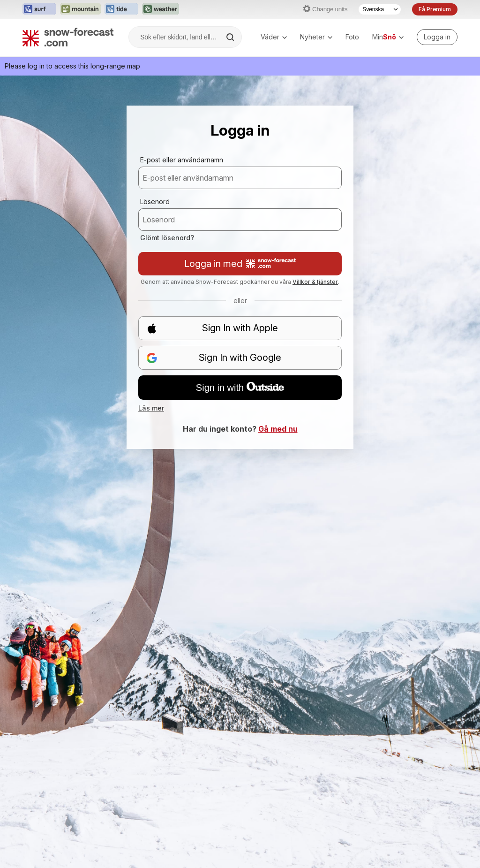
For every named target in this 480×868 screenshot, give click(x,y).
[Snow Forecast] (68, 37)
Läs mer (151, 408)
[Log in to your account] (437, 37)
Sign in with (240, 388)
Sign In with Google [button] (214, 358)
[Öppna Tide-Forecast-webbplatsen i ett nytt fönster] (121, 9)
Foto (352, 37)
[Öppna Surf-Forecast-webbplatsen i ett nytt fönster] (39, 9)
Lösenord (155, 202)
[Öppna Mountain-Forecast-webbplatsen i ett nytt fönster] (80, 9)
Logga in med (240, 264)
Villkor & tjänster (315, 282)
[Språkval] (380, 9)
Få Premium (435, 9)
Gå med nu (278, 429)
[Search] (231, 37)
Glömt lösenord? (167, 238)
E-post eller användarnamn (182, 160)
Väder (274, 37)
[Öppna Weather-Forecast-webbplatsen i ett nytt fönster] (161, 9)
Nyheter (316, 37)
